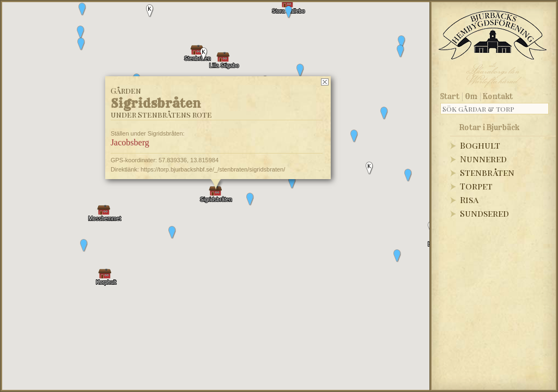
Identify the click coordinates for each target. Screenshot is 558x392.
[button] (81, 32)
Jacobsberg (130, 142)
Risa (469, 200)
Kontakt (498, 96)
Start (450, 96)
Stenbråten (487, 172)
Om (471, 96)
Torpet (476, 186)
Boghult (480, 145)
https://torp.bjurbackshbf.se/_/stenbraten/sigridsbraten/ (213, 169)
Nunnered (483, 159)
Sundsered (484, 213)
